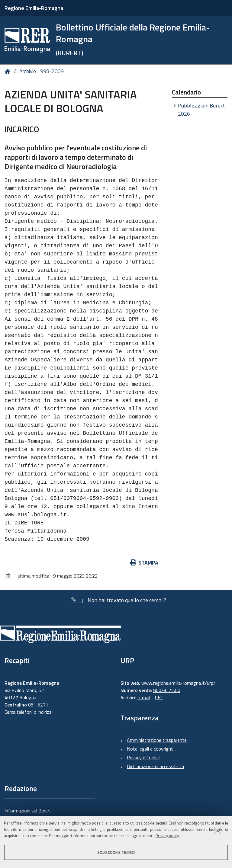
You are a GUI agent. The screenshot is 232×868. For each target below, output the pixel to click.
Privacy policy (167, 836)
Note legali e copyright (150, 749)
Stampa (144, 563)
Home (9, 71)
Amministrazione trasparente (157, 740)
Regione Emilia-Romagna (34, 8)
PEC (159, 697)
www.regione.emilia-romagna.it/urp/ (178, 683)
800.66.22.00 (167, 690)
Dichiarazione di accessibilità (155, 766)
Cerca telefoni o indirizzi (29, 712)
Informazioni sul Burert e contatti (28, 814)
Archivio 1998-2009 (42, 71)
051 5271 (38, 705)
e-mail (144, 697)
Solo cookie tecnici (116, 852)
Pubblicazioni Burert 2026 (201, 110)
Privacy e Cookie (143, 757)
